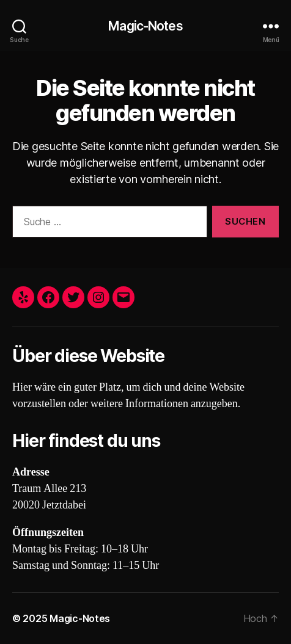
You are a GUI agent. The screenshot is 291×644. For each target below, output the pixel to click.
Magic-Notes (145, 26)
